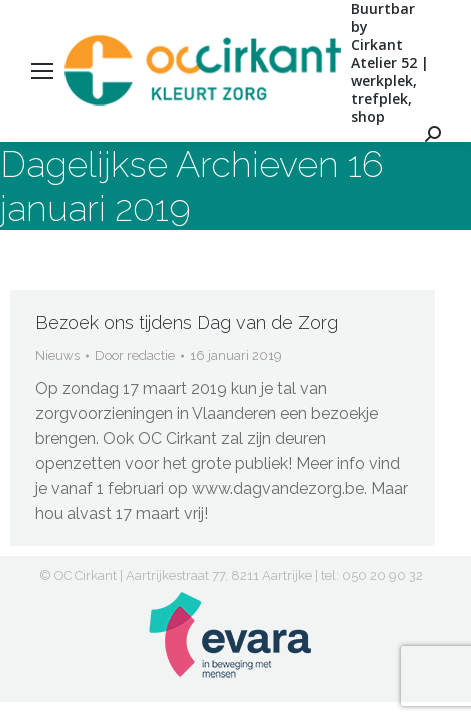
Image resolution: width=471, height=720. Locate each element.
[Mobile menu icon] (42, 71)
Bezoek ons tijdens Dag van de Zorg (186, 322)
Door (135, 355)
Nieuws (57, 355)
